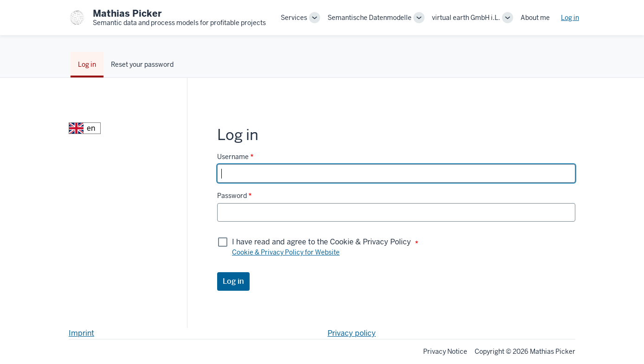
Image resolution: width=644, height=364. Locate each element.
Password (232, 196)
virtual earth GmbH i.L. (466, 18)
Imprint (81, 333)
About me (535, 18)
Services (294, 18)
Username (233, 157)
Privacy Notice (445, 351)
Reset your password (142, 64)
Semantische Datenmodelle (370, 18)
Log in (570, 18)
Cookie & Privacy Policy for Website (286, 252)
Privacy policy (352, 333)
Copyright (489, 351)
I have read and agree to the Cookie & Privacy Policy (322, 242)
